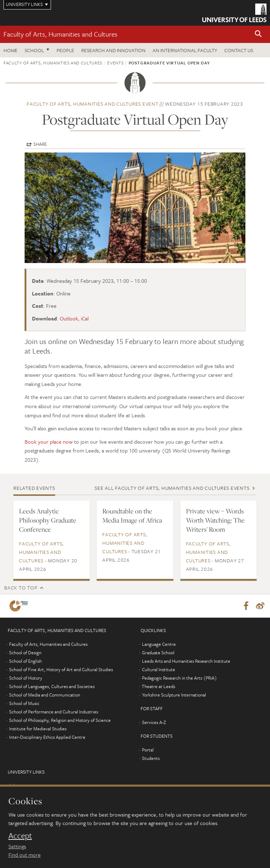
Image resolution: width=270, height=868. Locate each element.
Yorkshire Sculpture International (174, 695)
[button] (258, 34)
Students (151, 758)
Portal (148, 750)
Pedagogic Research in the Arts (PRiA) (179, 678)
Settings (17, 846)
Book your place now (49, 442)
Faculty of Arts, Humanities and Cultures (60, 34)
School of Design (25, 652)
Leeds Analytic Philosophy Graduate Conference (48, 520)
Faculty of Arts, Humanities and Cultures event (93, 104)
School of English (25, 661)
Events (115, 63)
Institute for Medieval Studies (38, 729)
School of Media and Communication (45, 695)
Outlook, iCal (74, 318)
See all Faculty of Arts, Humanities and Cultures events (172, 488)
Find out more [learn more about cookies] (25, 855)
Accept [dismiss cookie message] (20, 836)
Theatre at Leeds (158, 686)
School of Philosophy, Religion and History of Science (60, 720)
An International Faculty (185, 50)
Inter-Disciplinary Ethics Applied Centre (47, 737)
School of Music (24, 703)
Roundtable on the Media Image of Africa (132, 516)
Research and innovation (113, 50)
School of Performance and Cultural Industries (54, 712)
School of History (26, 678)
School (34, 50)
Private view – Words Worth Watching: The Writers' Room (215, 520)
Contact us (239, 50)
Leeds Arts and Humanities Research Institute (186, 661)
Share (40, 144)
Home (11, 50)
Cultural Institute (159, 669)
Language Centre (159, 644)
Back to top (21, 588)
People (65, 50)
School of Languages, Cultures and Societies (52, 686)
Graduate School (158, 652)
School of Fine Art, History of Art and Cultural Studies (61, 669)
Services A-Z (154, 722)
